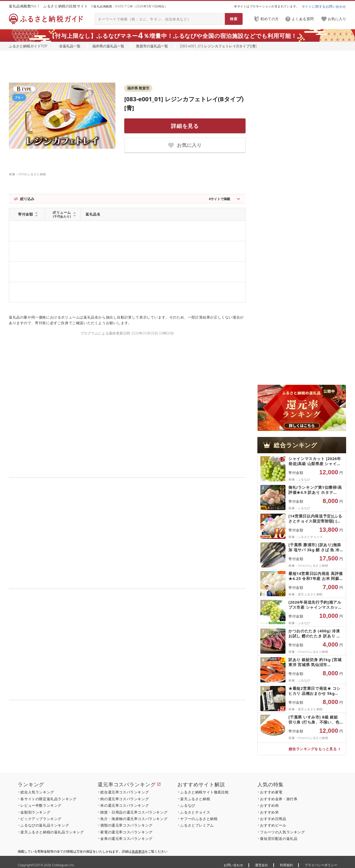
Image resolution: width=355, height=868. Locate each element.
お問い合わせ (233, 865)
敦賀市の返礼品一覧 (152, 46)
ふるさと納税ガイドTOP (28, 46)
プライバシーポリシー (321, 865)
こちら (164, 740)
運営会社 (262, 865)
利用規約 (286, 865)
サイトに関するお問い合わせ (324, 6)
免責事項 (138, 851)
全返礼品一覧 (70, 46)
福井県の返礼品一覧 (108, 46)
